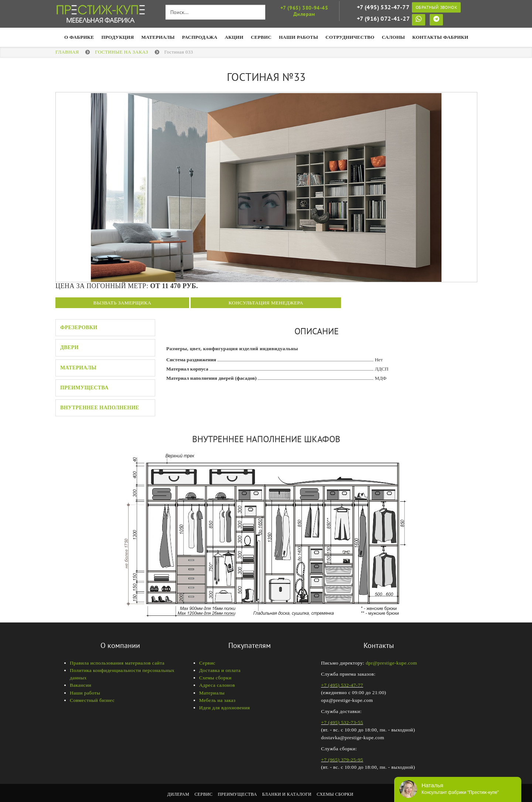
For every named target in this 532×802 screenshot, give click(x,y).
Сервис (261, 37)
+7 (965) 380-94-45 (304, 8)
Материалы (158, 37)
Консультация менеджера (266, 303)
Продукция (118, 37)
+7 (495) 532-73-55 (342, 722)
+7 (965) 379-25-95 (342, 760)
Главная (67, 52)
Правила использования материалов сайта (117, 663)
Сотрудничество (350, 37)
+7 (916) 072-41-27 (383, 18)
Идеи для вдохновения (224, 708)
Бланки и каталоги (287, 794)
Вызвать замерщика (122, 303)
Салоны (394, 37)
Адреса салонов (217, 685)
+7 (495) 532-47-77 (383, 7)
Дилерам (178, 794)
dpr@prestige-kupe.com (391, 663)
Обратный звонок (436, 7)
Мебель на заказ (217, 700)
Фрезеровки (79, 327)
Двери (69, 347)
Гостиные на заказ (122, 52)
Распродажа (200, 37)
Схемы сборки (215, 678)
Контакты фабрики (440, 37)
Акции (234, 37)
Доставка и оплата (220, 670)
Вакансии (81, 685)
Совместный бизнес (92, 700)
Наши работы (85, 693)
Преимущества (84, 388)
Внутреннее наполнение (100, 408)
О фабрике (79, 37)
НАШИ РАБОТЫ (299, 37)
